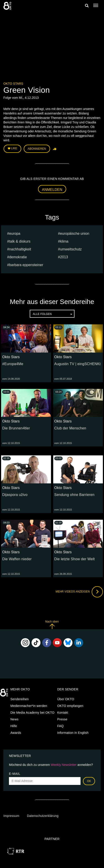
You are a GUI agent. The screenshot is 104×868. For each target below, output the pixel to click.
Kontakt (63, 713)
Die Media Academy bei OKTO (33, 713)
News (15, 719)
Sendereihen (20, 699)
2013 (64, 257)
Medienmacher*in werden (29, 706)
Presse (62, 719)
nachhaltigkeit (20, 249)
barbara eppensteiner (26, 265)
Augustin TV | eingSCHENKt (78, 364)
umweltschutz (71, 249)
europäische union (75, 234)
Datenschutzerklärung (43, 816)
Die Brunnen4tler (16, 428)
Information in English (73, 733)
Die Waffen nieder (17, 559)
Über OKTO (66, 699)
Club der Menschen (70, 428)
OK (89, 781)
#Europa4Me (13, 364)
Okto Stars (13, 84)
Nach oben (52, 625)
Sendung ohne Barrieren (74, 495)
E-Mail (15, 774)
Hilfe (14, 726)
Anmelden (52, 190)
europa (15, 234)
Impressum (11, 816)
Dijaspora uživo (15, 495)
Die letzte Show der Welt (75, 559)
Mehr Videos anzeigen (79, 592)
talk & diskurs (20, 241)
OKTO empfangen (70, 706)
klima (64, 241)
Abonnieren (37, 149)
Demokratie (18, 257)
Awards (16, 733)
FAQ (60, 726)
